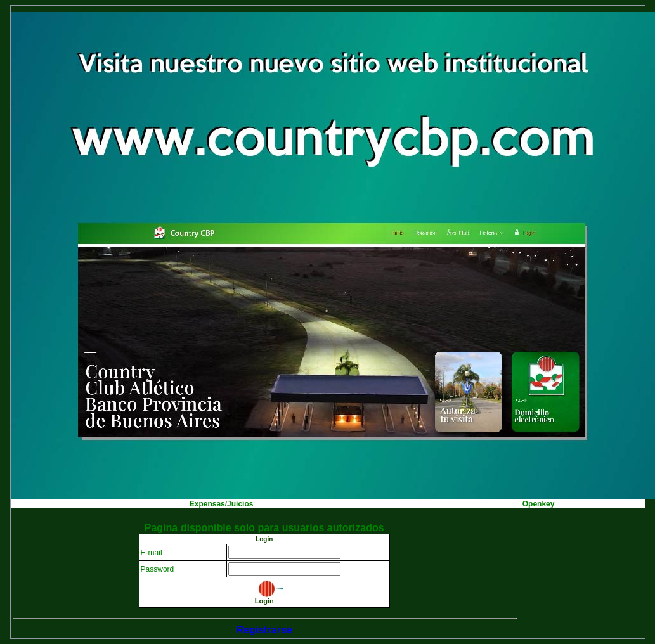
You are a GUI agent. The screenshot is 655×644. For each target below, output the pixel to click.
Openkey (539, 504)
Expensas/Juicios (222, 504)
